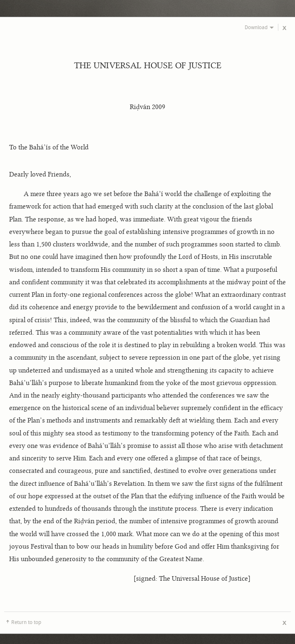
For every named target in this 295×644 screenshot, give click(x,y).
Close (285, 28)
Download (256, 27)
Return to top (26, 622)
